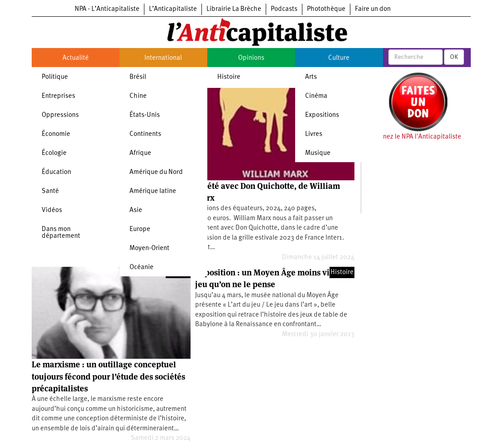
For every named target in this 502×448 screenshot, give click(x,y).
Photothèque (326, 9)
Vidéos (52, 210)
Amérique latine (153, 191)
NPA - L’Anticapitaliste (107, 9)
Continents (145, 134)
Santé (50, 191)
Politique (55, 77)
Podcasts (284, 9)
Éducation (56, 172)
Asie (136, 210)
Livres (314, 134)
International (163, 58)
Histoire (229, 77)
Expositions (322, 115)
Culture (339, 58)
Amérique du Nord (156, 172)
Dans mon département (61, 233)
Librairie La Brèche (234, 9)
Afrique (140, 153)
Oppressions (60, 115)
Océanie (141, 267)
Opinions (251, 58)
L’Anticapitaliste (173, 9)
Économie (56, 134)
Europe (140, 229)
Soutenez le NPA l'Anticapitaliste (414, 137)
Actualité (76, 58)
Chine (138, 96)
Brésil (138, 77)
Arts (311, 77)
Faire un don (373, 9)
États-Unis (145, 115)
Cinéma (316, 96)
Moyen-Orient (149, 248)
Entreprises (58, 96)
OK (454, 57)
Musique (318, 153)
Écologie (54, 153)
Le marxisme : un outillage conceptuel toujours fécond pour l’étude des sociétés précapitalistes (108, 376)
